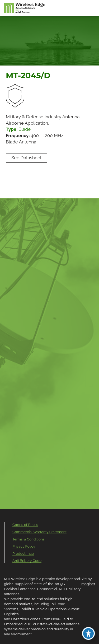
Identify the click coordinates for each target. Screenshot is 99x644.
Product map (23, 553)
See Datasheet (27, 158)
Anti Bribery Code (27, 561)
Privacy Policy (24, 546)
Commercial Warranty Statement (39, 532)
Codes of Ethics (25, 525)
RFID (63, 589)
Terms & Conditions (28, 539)
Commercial (47, 589)
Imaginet (88, 584)
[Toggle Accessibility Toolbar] (88, 633)
